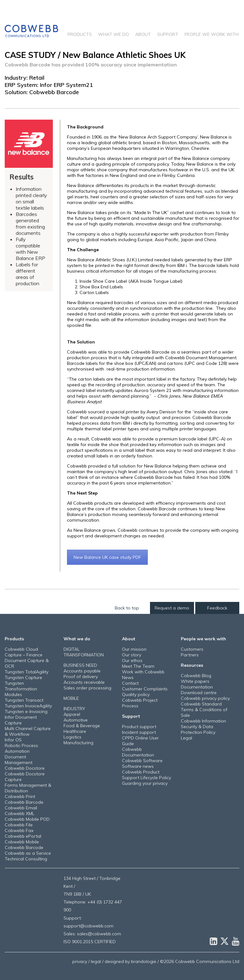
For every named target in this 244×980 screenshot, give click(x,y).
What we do (114, 34)
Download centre (199, 693)
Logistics (72, 737)
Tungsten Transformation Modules (21, 689)
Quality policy (136, 694)
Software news (138, 766)
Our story (132, 655)
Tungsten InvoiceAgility (28, 706)
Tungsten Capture (23, 677)
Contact (130, 683)
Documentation (197, 687)
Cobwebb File (19, 825)
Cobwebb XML (19, 813)
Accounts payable (82, 671)
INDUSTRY (74, 709)
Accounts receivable (84, 682)
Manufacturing (78, 743)
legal (96, 961)
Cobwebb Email (21, 808)
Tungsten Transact (24, 700)
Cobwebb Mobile (22, 842)
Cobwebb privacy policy (205, 698)
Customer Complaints (145, 689)
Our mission (134, 649)
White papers (195, 681)
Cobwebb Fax (19, 830)
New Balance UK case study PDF (107, 557)
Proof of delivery (81, 677)
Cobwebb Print (20, 796)
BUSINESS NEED (80, 665)
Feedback (217, 608)
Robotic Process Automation (21, 748)
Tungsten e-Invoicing (26, 711)
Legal (186, 738)
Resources (192, 665)
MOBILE (71, 698)
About (143, 34)
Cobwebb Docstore (25, 768)
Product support (139, 727)
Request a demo (172, 608)
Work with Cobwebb (143, 672)
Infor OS (13, 740)
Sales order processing (87, 688)
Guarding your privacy (145, 783)
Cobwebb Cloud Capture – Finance (24, 652)
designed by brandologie (130, 961)
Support (168, 34)
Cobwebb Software (142, 761)
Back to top (127, 608)
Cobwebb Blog (196, 676)
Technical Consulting (26, 859)
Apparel (72, 714)
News (128, 677)
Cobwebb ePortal (23, 836)
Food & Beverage (82, 726)
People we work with (212, 34)
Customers (192, 649)
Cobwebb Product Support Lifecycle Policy (147, 775)
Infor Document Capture (21, 720)
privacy (80, 961)
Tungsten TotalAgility (27, 672)
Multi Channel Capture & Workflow (28, 731)
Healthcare (75, 731)
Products (80, 34)
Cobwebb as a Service (28, 853)
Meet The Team (138, 666)
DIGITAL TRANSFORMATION (84, 652)
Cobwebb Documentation (138, 752)
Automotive (76, 720)
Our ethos (132, 660)
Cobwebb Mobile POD (27, 819)
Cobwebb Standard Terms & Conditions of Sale (204, 710)
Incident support (139, 732)
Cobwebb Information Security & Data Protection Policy (203, 727)
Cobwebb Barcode (24, 802)
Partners (190, 655)
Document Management (19, 760)
